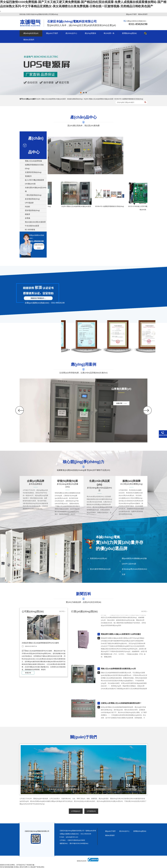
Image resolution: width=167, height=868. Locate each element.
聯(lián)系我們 (143, 14)
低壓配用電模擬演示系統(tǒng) (34, 167)
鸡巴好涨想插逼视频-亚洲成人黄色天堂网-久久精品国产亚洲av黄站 (22, 867)
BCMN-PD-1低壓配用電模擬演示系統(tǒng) (129, 99)
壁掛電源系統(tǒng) (32, 210)
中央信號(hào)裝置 (32, 226)
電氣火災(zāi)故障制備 (33, 161)
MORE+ (62, 611)
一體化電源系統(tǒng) (33, 195)
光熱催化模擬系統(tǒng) (75, 99)
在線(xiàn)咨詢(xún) (39, 246)
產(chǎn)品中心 (124, 831)
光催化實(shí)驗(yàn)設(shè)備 (36, 189)
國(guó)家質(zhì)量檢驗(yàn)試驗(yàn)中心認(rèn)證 (134, 561)
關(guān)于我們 (131, 14)
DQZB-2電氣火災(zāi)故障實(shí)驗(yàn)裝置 (99, 99)
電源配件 (28, 176)
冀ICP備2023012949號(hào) (79, 843)
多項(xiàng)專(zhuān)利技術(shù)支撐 (134, 572)
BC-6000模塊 (30, 230)
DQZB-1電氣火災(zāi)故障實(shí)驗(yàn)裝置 (51, 99)
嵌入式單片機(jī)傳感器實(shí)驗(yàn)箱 (34, 182)
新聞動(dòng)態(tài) (140, 831)
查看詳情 (28, 673)
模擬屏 (27, 214)
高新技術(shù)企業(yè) (98, 558)
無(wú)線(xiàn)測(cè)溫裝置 (35, 222)
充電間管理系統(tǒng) (33, 172)
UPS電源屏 (29, 203)
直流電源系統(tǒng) (32, 199)
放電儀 (27, 218)
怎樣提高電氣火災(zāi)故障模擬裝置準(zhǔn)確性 (40, 643)
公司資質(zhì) (91, 811)
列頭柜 (27, 207)
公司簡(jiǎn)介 (76, 811)
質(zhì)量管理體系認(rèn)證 (100, 569)
